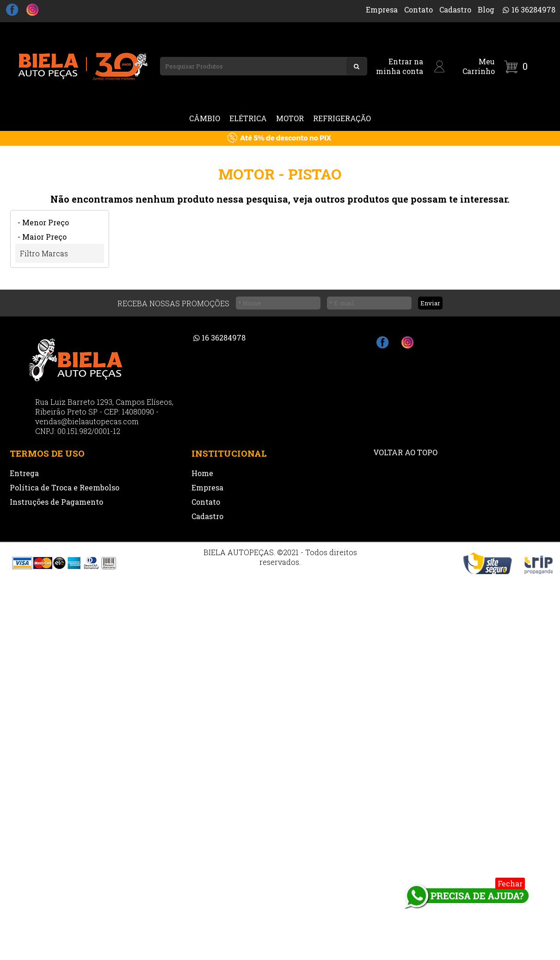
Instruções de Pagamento (56, 502)
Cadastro (455, 9)
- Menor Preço (43, 222)
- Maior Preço (42, 237)
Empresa (382, 9)
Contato (418, 9)
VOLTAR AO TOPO (405, 452)
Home (202, 473)
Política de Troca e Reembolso (65, 487)
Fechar (510, 883)
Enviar (430, 303)
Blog (486, 9)
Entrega (24, 473)
